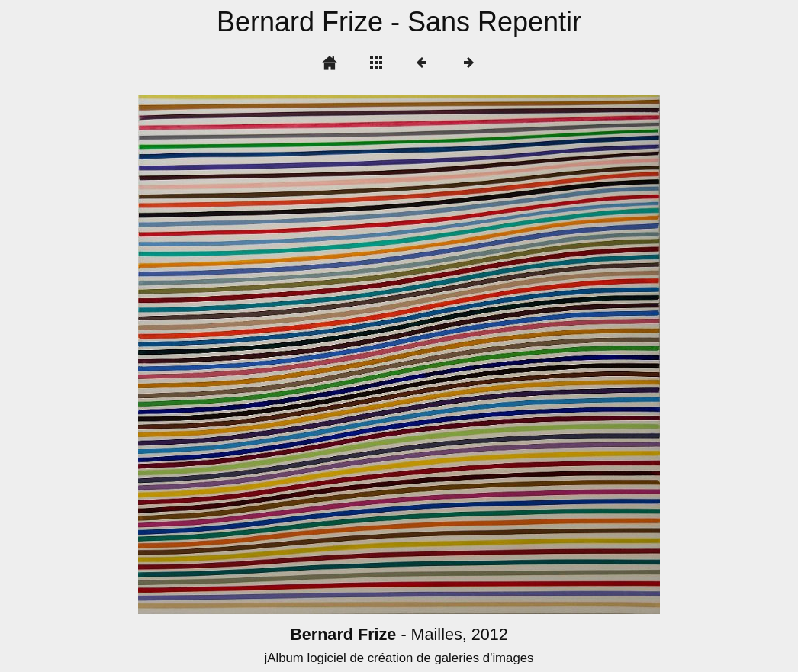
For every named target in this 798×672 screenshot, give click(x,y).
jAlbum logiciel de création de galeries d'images (399, 658)
